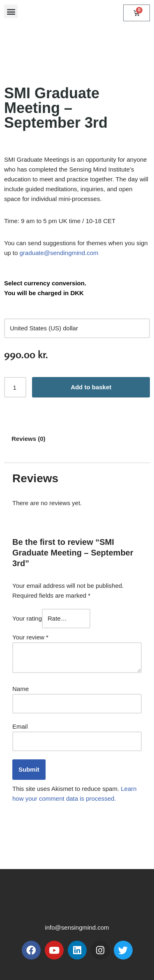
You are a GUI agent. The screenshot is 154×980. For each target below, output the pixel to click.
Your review (30, 637)
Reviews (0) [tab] (29, 439)
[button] (11, 11)
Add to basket (91, 387)
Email (20, 726)
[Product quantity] (15, 387)
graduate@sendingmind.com (59, 253)
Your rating (27, 618)
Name (21, 689)
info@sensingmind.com (77, 927)
